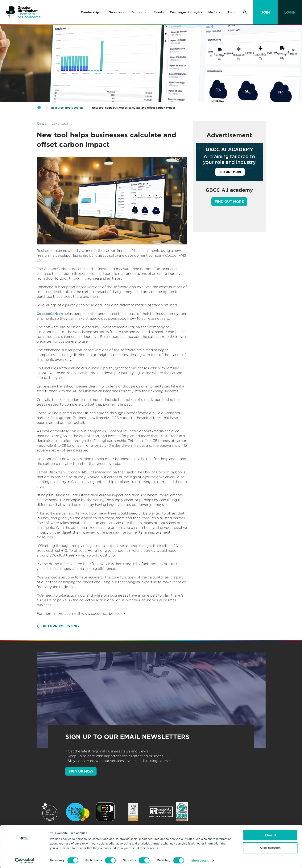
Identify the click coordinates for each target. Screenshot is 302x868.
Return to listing (61, 626)
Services (116, 12)
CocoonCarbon (50, 314)
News (41, 124)
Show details (200, 860)
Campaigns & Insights (186, 12)
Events (159, 12)
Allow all (270, 835)
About (232, 12)
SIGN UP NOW (81, 771)
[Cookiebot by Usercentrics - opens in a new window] (25, 861)
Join (265, 12)
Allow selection (270, 848)
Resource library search (67, 108)
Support (138, 12)
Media (213, 12)
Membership (90, 12)
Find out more (229, 202)
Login (290, 12)
